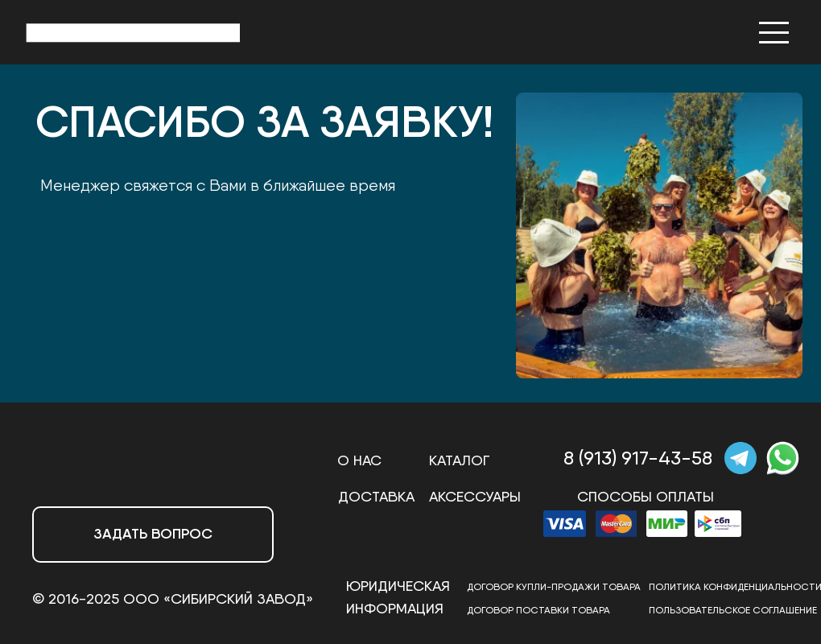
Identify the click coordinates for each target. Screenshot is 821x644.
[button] (153, 535)
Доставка (376, 496)
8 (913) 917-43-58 (638, 458)
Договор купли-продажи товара (554, 586)
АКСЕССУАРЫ (475, 496)
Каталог (460, 460)
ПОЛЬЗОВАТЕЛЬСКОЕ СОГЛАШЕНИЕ (733, 610)
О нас (359, 460)
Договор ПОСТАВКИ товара (538, 610)
